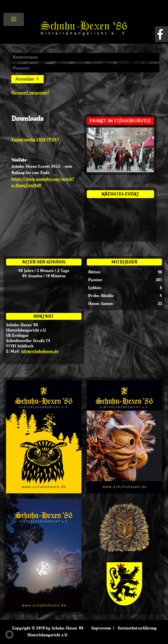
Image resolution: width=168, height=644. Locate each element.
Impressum (101, 628)
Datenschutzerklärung (137, 628)
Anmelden (27, 79)
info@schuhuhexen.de (40, 351)
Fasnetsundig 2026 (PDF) (35, 140)
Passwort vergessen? (30, 93)
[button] (9, 635)
